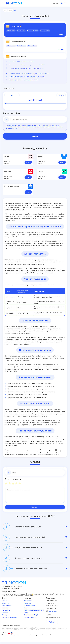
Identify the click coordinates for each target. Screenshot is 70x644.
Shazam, (27, 598)
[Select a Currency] (64, 3)
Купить (28, 162)
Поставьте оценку (13, 479)
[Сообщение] (35, 495)
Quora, (4, 598)
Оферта (27, 615)
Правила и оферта (30, 619)
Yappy (41, 171)
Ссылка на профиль (12, 113)
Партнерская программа (10, 619)
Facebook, (5, 596)
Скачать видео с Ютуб (31, 617)
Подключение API (30, 608)
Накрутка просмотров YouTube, (25, 595)
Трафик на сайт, (45, 596)
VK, (45, 595)
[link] (38, 119)
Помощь (5, 617)
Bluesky (41, 156)
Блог (26, 610)
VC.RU (7, 156)
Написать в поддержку (52, 624)
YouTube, (48, 595)
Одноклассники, (21, 596)
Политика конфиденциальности (34, 612)
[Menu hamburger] (4, 3)
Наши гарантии (7, 608)
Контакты (5, 610)
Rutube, (58, 595)
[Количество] (12, 95)
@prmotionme (53, 613)
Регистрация (28, 605)
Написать (35, 507)
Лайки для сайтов (11, 186)
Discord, (63, 596)
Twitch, (63, 595)
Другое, (32, 598)
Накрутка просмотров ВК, (9, 595)
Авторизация (28, 603)
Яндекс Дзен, (53, 596)
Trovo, (12, 598)
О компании (6, 605)
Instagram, (37, 595)
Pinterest (8, 171)
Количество (8, 88)
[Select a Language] (57, 3)
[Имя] (38, 473)
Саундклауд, (37, 596)
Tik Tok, (42, 595)
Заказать (35, 136)
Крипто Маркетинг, (19, 598)
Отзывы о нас (6, 615)
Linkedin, (8, 598)
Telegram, (53, 595)
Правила (5, 603)
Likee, (15, 596)
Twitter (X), (11, 596)
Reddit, (58, 596)
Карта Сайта (6, 612)
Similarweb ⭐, (30, 596)
